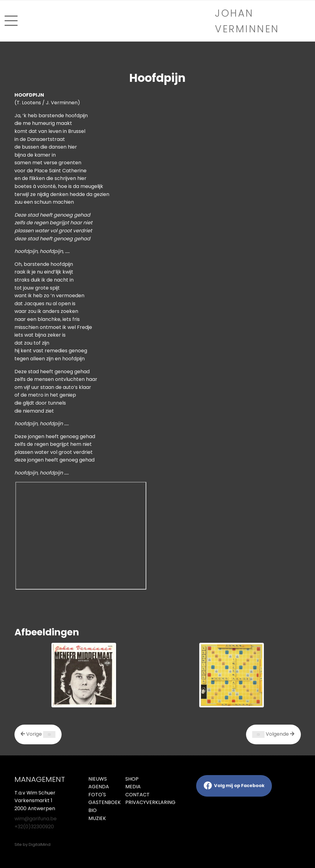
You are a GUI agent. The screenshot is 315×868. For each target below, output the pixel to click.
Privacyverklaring (139, 802)
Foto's (97, 795)
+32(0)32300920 (34, 827)
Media (133, 787)
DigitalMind (40, 844)
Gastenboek (102, 802)
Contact (137, 795)
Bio (93, 810)
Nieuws (98, 779)
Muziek (97, 818)
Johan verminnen (247, 21)
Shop (132, 779)
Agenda (99, 787)
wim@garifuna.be (36, 819)
